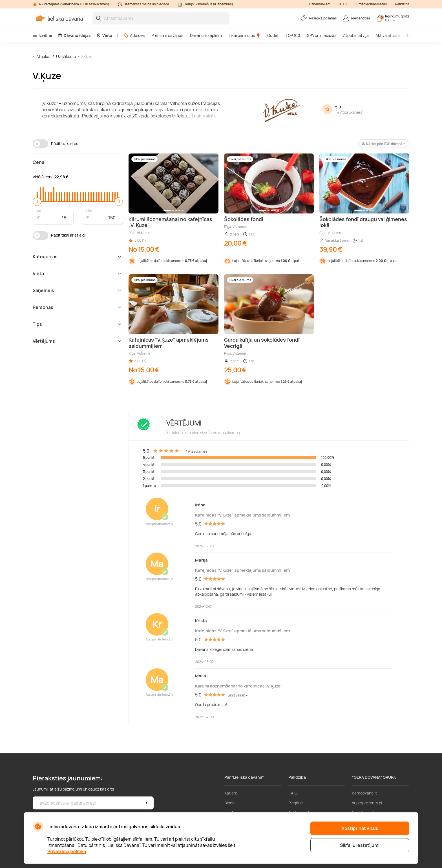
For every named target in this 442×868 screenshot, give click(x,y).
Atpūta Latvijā (356, 35)
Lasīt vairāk (204, 116)
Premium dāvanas (167, 35)
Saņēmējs (78, 290)
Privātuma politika (67, 851)
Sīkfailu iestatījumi (360, 845)
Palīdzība (402, 4)
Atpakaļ (43, 56)
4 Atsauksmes (350, 112)
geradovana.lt (365, 793)
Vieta (104, 35)
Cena (38, 162)
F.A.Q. (293, 793)
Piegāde (296, 803)
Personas (78, 307)
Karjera (231, 793)
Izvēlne (42, 35)
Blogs (229, 803)
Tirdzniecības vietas (371, 4)
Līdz (89, 211)
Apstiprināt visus (360, 828)
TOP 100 (293, 35)
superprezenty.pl (367, 803)
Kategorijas (78, 257)
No (39, 211)
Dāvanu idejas (74, 35)
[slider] (37, 202)
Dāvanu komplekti (206, 35)
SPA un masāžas (322, 35)
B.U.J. (343, 4)
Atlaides (134, 35)
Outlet (273, 35)
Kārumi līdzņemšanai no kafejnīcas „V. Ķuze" (239, 686)
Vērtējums (78, 341)
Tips (78, 324)
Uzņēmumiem (320, 4)
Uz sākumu (66, 56)
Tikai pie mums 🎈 (245, 35)
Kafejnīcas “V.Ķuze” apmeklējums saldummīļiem (242, 515)
